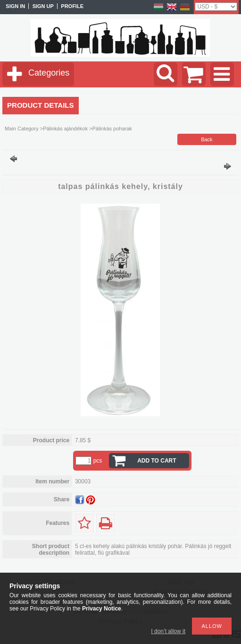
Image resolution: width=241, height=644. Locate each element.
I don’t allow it (168, 631)
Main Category (22, 129)
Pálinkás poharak (112, 129)
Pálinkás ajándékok (65, 129)
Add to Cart (157, 461)
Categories (49, 73)
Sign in (15, 6)
